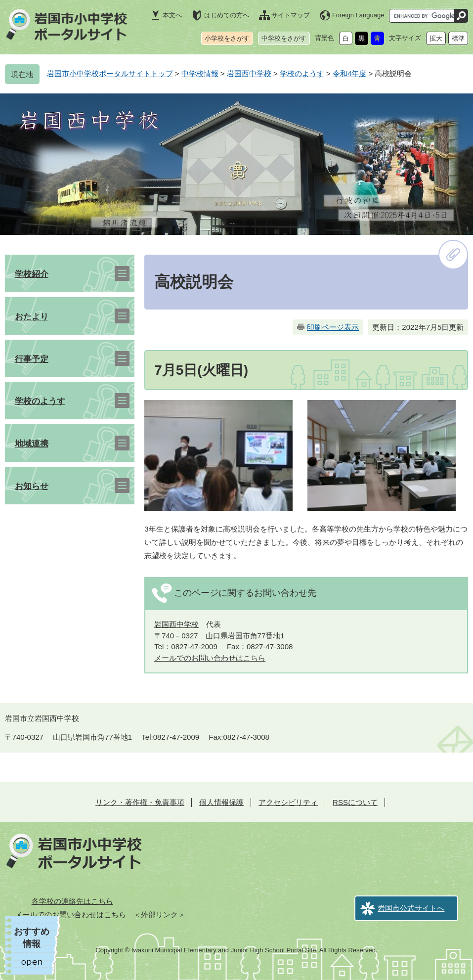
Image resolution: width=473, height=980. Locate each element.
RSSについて (355, 802)
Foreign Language (358, 15)
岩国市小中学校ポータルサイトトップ (110, 73)
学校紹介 (32, 274)
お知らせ (32, 486)
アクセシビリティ (288, 802)
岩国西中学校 (249, 73)
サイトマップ (291, 15)
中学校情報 (200, 73)
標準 (458, 38)
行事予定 (32, 359)
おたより (32, 317)
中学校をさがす (284, 38)
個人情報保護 (221, 802)
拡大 (436, 38)
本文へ (172, 15)
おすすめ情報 (32, 938)
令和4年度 (349, 73)
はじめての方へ (227, 15)
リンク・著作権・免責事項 (140, 802)
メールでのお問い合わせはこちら (210, 658)
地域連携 (32, 444)
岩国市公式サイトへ (411, 908)
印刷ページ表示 (333, 327)
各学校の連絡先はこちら (72, 901)
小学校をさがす (227, 38)
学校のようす (302, 73)
